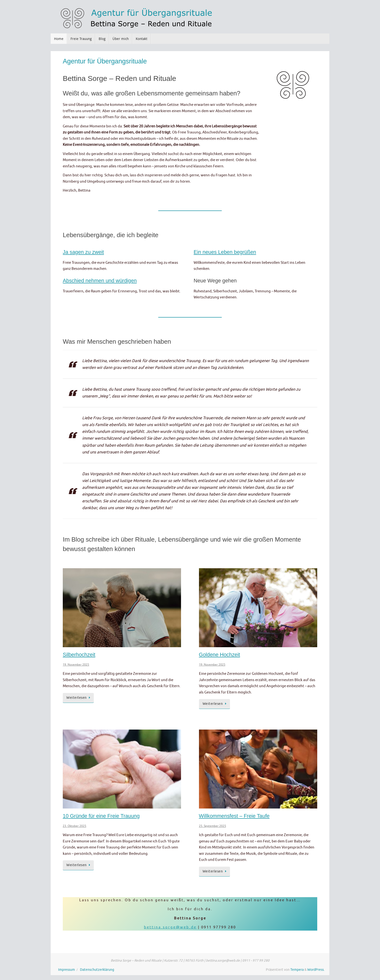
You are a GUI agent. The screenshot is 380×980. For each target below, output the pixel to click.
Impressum (67, 970)
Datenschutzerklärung (97, 970)
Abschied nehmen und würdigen (100, 281)
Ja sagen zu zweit (83, 252)
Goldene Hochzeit (220, 655)
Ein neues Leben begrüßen (225, 252)
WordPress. (316, 970)
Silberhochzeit (79, 655)
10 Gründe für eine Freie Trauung (101, 816)
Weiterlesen (79, 698)
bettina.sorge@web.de (170, 927)
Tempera (297, 970)
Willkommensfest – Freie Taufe (234, 816)
